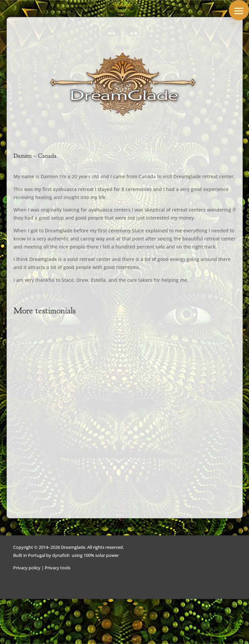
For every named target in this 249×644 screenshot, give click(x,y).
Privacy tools (58, 568)
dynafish (61, 555)
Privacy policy (27, 568)
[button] (239, 10)
